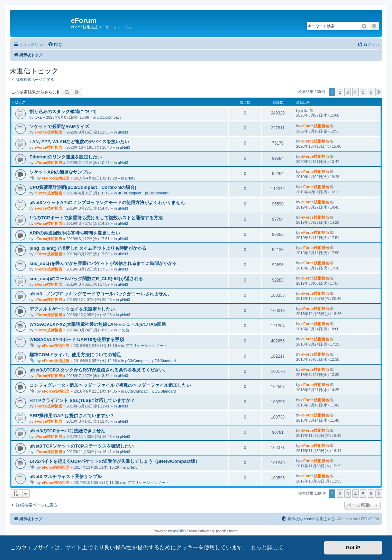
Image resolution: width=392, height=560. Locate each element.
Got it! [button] (353, 548)
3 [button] (348, 92)
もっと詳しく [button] (267, 547)
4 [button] (355, 92)
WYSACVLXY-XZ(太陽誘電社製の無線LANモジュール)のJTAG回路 (98, 324)
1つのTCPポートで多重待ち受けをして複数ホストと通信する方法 (96, 218)
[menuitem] (55, 45)
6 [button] (371, 92)
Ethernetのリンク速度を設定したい (66, 157)
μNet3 (123, 132)
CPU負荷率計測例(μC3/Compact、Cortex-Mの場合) (83, 187)
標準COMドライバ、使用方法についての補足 (75, 355)
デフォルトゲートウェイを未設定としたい (72, 309)
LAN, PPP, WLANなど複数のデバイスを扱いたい (79, 142)
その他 (124, 330)
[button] (379, 92)
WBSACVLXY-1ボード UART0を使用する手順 (77, 339)
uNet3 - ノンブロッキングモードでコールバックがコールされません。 (101, 294)
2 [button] (340, 92)
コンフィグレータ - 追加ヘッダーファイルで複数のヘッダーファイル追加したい (110, 385)
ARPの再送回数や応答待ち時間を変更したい (75, 233)
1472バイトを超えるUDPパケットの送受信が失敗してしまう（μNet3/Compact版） (115, 461)
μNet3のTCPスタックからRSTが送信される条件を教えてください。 (99, 370)
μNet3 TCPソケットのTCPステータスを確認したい (81, 446)
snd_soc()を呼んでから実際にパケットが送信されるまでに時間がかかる (103, 263)
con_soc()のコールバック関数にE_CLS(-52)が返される (86, 279)
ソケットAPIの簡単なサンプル (60, 172)
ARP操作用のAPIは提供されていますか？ (72, 416)
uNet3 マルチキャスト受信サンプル (66, 476)
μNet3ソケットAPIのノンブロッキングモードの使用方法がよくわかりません (107, 203)
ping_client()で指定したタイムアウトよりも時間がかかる (88, 248)
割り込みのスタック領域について (63, 112)
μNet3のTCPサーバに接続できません (67, 431)
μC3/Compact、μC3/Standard (143, 193)
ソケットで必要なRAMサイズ (59, 126)
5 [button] (363, 92)
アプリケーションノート (146, 346)
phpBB (178, 531)
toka (38, 117)
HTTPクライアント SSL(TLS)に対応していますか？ (82, 400)
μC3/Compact (109, 117)
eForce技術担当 (48, 132)
